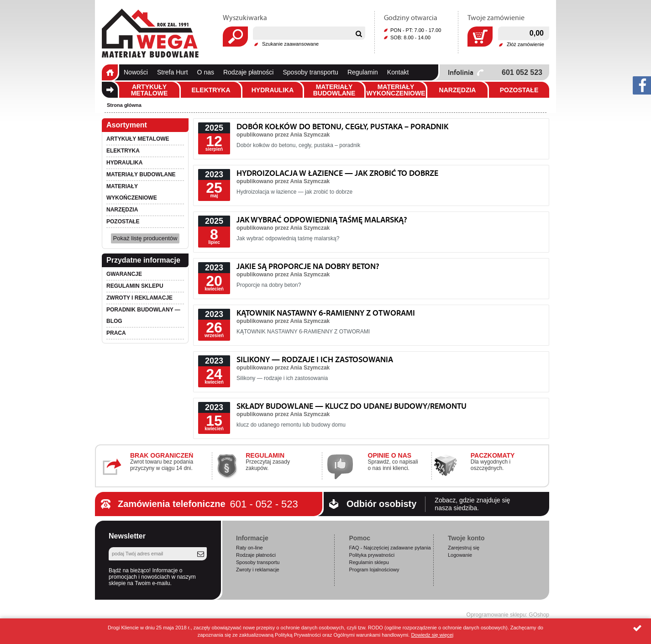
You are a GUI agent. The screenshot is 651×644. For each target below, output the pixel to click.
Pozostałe (519, 90)
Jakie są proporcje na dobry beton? (308, 266)
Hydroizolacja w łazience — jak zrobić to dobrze (337, 173)
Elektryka (211, 90)
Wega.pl (150, 33)
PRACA (116, 333)
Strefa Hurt (173, 72)
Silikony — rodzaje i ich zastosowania (315, 359)
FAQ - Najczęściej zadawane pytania (390, 548)
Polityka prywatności (372, 555)
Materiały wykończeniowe (396, 90)
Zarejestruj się (464, 548)
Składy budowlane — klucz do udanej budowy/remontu (352, 406)
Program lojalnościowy (374, 570)
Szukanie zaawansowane (290, 44)
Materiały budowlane (334, 90)
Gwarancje (124, 274)
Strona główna (110, 72)
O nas (206, 72)
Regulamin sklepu (135, 286)
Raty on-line (249, 548)
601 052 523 (522, 72)
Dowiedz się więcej (432, 635)
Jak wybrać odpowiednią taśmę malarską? (322, 219)
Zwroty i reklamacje (139, 298)
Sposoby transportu (310, 72)
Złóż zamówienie (525, 44)
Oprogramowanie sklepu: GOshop (508, 615)
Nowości (136, 72)
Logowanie (460, 555)
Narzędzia (458, 90)
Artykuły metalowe (150, 90)
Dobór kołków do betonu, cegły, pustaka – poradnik (342, 126)
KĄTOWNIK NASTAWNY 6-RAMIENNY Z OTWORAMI (326, 313)
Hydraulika (273, 90)
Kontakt (398, 72)
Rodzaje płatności (249, 72)
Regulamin (363, 72)
